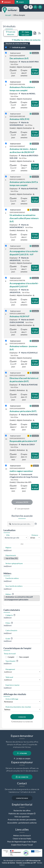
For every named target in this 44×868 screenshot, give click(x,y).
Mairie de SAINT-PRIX (29, 62)
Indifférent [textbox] (8, 672)
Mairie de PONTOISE (28, 189)
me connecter (22, 777)
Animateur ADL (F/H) (19, 119)
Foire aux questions (22, 817)
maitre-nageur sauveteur (21, 471)
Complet (11, 657)
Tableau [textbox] (7, 709)
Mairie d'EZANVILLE (28, 353)
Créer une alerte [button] (25, 33)
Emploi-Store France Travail (22, 845)
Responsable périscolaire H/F (23, 441)
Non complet (24, 657)
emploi (20, 2)
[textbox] (16, 538)
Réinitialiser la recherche (22, 722)
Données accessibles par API (26, 863)
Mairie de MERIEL (27, 94)
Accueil (8, 15)
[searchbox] (22, 550)
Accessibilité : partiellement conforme (22, 823)
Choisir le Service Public (22, 839)
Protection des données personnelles (22, 820)
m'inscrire (22, 753)
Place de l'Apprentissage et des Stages (22, 842)
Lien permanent (22, 509)
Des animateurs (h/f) (19, 58)
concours (6, 2)
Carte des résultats (11, 33)
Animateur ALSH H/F (20, 316)
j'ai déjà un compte (22, 758)
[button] (36, 524)
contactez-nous (22, 798)
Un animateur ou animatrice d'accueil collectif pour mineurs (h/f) (24, 218)
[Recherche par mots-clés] (23, 524)
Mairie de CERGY (27, 444)
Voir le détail (35, 72)
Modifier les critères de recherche (26, 40)
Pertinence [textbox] (8, 702)
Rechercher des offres (22, 811)
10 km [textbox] (33, 538)
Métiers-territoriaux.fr (22, 836)
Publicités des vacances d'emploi (21, 814)
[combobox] (16, 538)
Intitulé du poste (18, 47)
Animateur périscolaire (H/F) (23, 411)
